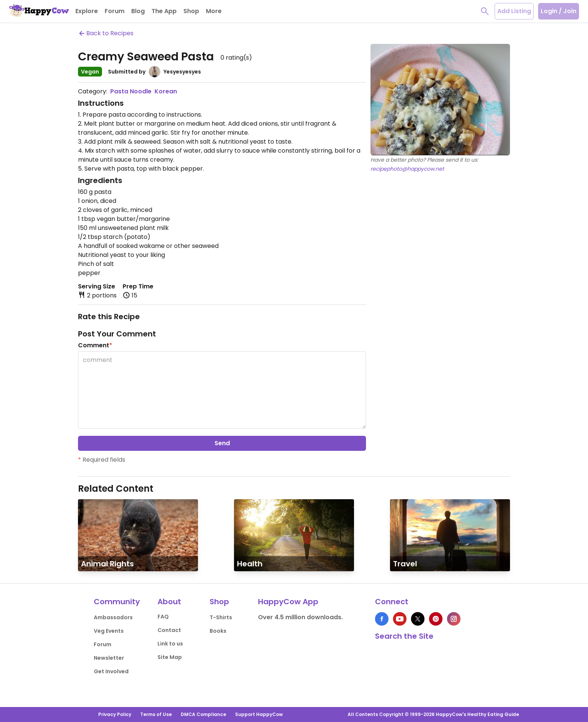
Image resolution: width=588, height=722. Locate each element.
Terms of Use (156, 714)
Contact (169, 630)
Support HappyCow (259, 714)
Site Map (170, 657)
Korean (166, 91)
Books (218, 631)
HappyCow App (288, 602)
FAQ (163, 617)
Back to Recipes (106, 33)
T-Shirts (221, 617)
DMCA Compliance (203, 714)
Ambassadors (113, 617)
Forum (103, 644)
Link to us (170, 644)
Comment (95, 345)
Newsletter (109, 658)
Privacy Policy (115, 714)
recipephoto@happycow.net (407, 169)
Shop (219, 602)
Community (117, 602)
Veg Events (109, 631)
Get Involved (111, 671)
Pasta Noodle (131, 91)
